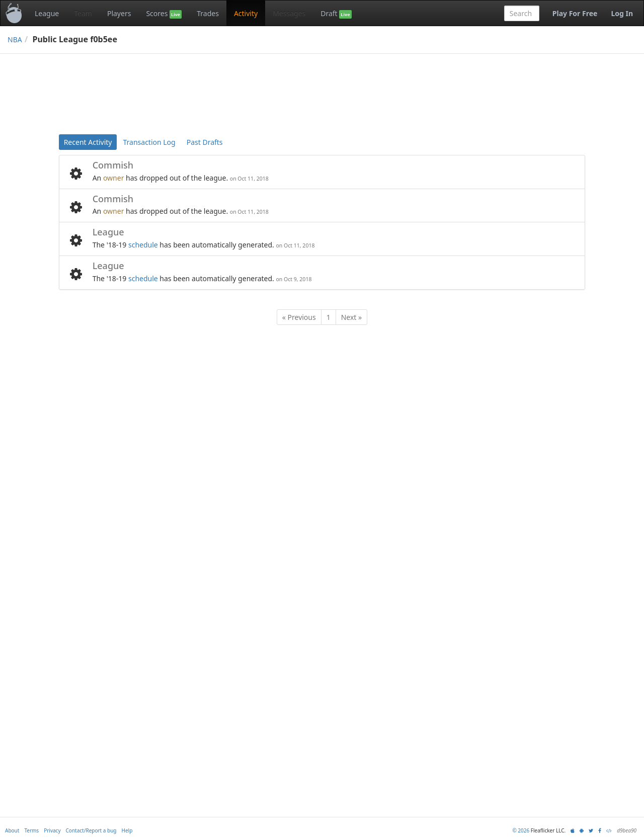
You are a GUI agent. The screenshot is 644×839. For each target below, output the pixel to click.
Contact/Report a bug (91, 830)
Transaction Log (149, 142)
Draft (336, 14)
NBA (15, 39)
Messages (289, 13)
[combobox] (522, 13)
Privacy (52, 830)
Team (83, 13)
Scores (164, 14)
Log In (622, 13)
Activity (246, 13)
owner (114, 178)
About (12, 830)
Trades (208, 13)
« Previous (299, 317)
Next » (351, 317)
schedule (143, 245)
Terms (31, 830)
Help (127, 830)
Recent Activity (88, 142)
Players (119, 13)
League (47, 13)
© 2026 (521, 830)
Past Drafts (205, 142)
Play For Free (575, 13)
